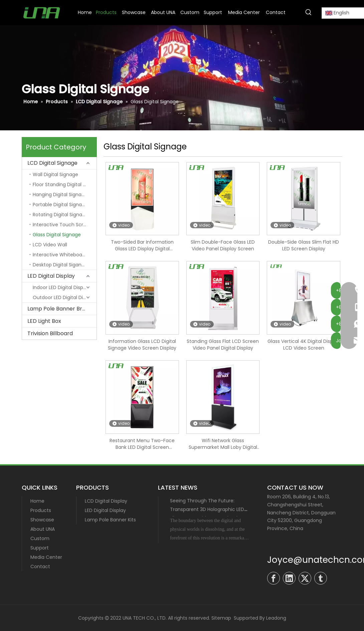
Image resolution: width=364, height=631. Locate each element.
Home (37, 501)
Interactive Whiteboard (60, 255)
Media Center (46, 557)
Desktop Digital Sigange (60, 265)
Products (41, 510)
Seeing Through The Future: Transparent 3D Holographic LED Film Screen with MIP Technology (208, 509)
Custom (40, 538)
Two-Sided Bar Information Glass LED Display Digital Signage (142, 245)
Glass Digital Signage (57, 235)
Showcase (42, 520)
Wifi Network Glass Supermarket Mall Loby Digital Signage (223, 444)
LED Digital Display (51, 276)
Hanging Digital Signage (60, 195)
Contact (40, 566)
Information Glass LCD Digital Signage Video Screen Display (142, 345)
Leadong (276, 618)
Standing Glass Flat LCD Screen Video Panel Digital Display (223, 345)
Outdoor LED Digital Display (64, 297)
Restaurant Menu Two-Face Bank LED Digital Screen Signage (142, 444)
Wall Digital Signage (55, 174)
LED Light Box (44, 321)
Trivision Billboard (50, 333)
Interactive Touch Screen (62, 225)
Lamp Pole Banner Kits (110, 520)
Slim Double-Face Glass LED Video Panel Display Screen (223, 245)
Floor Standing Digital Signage (65, 184)
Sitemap (221, 618)
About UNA (43, 529)
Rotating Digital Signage (60, 215)
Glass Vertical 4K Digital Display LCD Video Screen (304, 345)
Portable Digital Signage (60, 205)
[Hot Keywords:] (309, 12)
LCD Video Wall (50, 245)
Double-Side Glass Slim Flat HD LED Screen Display (304, 245)
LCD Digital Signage (52, 163)
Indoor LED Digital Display (61, 287)
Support (40, 548)
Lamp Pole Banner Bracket (62, 309)
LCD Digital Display (106, 501)
